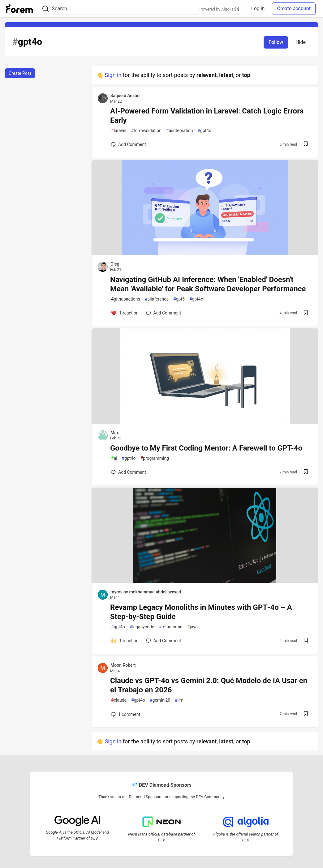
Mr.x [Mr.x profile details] (115, 433)
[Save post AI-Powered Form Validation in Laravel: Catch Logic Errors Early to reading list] (306, 145)
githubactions (126, 299)
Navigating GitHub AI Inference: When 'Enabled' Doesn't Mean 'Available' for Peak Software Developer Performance (208, 284)
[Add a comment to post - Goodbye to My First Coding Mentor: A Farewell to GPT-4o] (128, 472)
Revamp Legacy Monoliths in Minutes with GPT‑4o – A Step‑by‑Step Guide (201, 612)
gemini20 (160, 700)
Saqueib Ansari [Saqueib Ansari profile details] (125, 96)
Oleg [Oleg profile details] (115, 264)
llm (179, 700)
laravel (119, 131)
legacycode (142, 627)
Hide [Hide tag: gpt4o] (301, 42)
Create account (294, 9)
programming (155, 458)
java (192, 627)
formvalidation (146, 131)
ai (114, 458)
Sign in (113, 75)
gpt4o (204, 131)
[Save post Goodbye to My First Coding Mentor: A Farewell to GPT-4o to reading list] (306, 472)
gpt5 (179, 299)
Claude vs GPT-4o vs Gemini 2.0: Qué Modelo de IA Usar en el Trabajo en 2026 (209, 685)
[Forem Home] (19, 9)
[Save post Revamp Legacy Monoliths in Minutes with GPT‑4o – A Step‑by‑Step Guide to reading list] (306, 641)
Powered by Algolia (219, 9)
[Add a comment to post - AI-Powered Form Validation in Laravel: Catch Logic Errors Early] (128, 144)
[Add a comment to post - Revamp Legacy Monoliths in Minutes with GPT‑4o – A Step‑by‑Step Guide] (125, 641)
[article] (205, 253)
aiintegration (179, 131)
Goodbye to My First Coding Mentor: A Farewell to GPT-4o (206, 448)
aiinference (157, 299)
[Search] (45, 9)
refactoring (171, 627)
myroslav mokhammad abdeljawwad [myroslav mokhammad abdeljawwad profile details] (146, 592)
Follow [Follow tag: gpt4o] (276, 42)
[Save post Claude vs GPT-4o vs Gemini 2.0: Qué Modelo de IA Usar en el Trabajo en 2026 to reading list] (306, 714)
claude (119, 700)
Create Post (20, 73)
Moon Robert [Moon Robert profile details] (123, 665)
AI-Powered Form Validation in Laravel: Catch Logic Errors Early (207, 116)
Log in (258, 9)
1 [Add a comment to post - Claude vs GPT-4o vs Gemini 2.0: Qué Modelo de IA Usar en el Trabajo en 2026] (125, 714)
